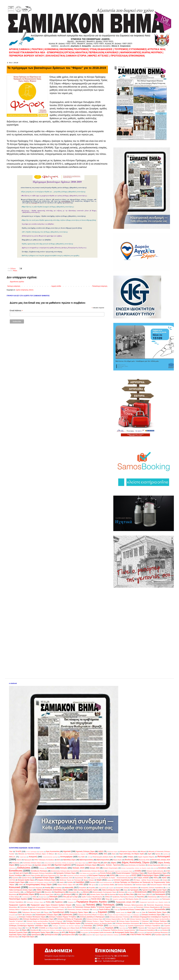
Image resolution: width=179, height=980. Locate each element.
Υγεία (130, 928)
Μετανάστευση (141, 892)
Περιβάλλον (59, 902)
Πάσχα (108, 899)
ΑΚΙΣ (105, 854)
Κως (167, 888)
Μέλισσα (86, 892)
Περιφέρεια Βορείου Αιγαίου (92, 902)
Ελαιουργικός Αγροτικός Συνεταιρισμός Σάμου (120, 871)
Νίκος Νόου (130, 894)
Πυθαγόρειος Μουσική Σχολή (31, 912)
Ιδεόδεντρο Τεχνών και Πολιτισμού (70, 880)
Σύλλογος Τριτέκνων (160, 921)
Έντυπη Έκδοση (106, 873)
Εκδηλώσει (12, 868)
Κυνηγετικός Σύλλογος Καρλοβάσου (127, 888)
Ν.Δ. (77, 894)
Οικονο (45, 897)
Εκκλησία (51, 868)
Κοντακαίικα (58, 888)
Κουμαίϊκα (92, 888)
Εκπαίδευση (16, 871)
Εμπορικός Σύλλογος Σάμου (66, 873)
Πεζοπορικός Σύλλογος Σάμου (35, 902)
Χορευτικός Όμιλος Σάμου (18, 935)
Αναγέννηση (23, 857)
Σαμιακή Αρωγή (120, 912)
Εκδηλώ (166, 865)
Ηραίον (164, 878)
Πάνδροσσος (164, 897)
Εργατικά (15, 878)
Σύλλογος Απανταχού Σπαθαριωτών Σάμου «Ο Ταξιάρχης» (123, 915)
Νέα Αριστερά (111, 894)
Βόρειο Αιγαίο (117, 860)
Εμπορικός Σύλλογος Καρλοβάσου (42, 873)
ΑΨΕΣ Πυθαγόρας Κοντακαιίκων (44, 860)
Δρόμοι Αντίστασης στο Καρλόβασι (135, 865)
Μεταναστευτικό (159, 892)
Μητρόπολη (13, 894)
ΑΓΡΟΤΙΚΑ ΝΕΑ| (156, 49)
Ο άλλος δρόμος (14, 897)
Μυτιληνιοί (67, 894)
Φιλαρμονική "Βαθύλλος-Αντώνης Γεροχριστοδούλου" (119, 930)
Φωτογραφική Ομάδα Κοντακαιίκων (101, 932)
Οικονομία (53, 897)
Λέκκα (126, 890)
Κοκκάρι (48, 888)
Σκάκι (144, 912)
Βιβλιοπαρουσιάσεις (86, 860)
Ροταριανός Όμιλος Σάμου (79, 912)
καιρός (62, 882)
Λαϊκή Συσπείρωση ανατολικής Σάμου (52, 890)
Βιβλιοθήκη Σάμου (70, 860)
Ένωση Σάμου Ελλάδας (33, 875)
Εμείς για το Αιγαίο (22, 873)
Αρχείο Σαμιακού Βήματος (146, 857)
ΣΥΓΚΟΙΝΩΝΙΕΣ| (138, 49)
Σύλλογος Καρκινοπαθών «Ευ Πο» (116, 919)
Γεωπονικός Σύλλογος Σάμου (32, 863)
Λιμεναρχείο (134, 890)
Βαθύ (58, 860)
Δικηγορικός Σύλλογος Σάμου (86, 865)
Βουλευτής (129, 860)
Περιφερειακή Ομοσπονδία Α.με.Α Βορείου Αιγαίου (154, 902)
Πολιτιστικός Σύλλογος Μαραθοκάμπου (148, 907)
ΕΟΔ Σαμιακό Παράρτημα (97, 875)
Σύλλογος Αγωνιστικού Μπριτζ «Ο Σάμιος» (91, 915)
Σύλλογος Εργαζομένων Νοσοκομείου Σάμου (38, 919)
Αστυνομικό (164, 856)
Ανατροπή (33, 857)
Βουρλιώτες (16, 863)
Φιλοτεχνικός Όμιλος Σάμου (41, 932)
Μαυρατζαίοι (73, 892)
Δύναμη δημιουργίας (154, 865)
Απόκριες (120, 857)
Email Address (16, 311)
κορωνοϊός (69, 887)
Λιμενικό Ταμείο (161, 890)
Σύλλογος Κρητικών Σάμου (138, 919)
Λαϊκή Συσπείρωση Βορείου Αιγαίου (86, 890)
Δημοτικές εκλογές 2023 (43, 865)
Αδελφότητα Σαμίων (112, 852)
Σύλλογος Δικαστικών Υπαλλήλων (120, 917)
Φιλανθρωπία (34, 930)
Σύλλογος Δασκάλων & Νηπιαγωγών (92, 917)
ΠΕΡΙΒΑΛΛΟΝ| (97, 52)
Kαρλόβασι (158, 935)
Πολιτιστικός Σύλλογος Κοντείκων (124, 907)
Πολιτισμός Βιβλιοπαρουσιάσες (134, 905)
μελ (80, 892)
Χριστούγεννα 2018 (51, 935)
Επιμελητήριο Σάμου (150, 875)
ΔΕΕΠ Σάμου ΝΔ (94, 863)
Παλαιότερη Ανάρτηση (100, 286)
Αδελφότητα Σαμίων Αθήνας (129, 851)
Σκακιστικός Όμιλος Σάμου (157, 912)
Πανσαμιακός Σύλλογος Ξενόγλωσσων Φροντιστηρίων (73, 899)
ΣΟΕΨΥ (20, 915)
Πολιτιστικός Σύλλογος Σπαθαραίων (79, 909)
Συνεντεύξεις (88, 926)
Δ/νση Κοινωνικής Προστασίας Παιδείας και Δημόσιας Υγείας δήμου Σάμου (65, 863)
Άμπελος (166, 854)
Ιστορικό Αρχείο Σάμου (17, 882)
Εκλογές (64, 868)
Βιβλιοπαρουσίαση (103, 860)
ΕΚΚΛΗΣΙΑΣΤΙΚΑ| (56, 56)
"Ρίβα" (11, 851)
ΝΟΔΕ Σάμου (142, 894)
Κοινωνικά (15, 887)
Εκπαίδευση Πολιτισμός (39, 871)
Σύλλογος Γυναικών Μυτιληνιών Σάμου (32, 917)
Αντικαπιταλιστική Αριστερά (50, 857)
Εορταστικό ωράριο (124, 876)
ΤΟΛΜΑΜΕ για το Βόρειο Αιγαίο (48, 928)
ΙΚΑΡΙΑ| (146, 52)
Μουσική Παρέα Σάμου (47, 894)
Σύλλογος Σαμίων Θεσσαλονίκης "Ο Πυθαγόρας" (134, 921)
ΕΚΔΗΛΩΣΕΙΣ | (106, 49)
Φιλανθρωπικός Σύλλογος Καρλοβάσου (52, 930)
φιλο (159, 930)
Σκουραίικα (12, 915)
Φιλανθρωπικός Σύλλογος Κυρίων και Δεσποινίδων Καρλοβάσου (83, 930)
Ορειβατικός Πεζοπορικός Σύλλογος (123, 897)
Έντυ (97, 873)
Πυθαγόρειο (13, 912)
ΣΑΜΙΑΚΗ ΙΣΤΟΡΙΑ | (77, 56)
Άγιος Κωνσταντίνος (53, 851)
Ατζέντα (19, 860)
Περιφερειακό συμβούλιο (18, 905)
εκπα (155, 868)
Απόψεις (130, 857)
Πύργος (46, 912)
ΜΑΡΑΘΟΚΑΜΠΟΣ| (131, 52)
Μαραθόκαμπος (60, 892)
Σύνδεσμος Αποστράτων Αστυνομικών (127, 923)
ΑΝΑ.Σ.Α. (12, 857)
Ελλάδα (138, 871)
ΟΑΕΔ (34, 897)
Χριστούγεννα (36, 935)
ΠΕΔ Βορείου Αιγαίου (132, 899)
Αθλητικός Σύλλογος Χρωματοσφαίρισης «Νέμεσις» (72, 854)
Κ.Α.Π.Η (54, 882)
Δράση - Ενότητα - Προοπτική (110, 865)
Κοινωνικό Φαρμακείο (36, 888)
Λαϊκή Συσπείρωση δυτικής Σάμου (21, 890)
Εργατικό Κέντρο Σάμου (45, 878)
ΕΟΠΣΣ (112, 875)
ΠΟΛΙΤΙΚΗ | (38, 49)
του (97, 928)
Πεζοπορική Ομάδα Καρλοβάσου (150, 899)
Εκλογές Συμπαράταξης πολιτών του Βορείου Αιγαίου (136, 868)
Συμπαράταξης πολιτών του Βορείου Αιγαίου (98, 923)
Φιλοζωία (165, 930)
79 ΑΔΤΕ (18, 851)
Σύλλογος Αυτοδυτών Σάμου (151, 915)
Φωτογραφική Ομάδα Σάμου (124, 932)
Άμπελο (158, 854)
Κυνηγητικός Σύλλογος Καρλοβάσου (152, 888)
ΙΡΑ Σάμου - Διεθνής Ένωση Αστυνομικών (147, 880)
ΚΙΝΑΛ (21, 885)
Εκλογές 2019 (78, 868)
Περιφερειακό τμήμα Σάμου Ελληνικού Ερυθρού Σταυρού (51, 905)
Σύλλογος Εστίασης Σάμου (94, 919)
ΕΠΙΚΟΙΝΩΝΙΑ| (137, 56)
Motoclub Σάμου (14, 937)
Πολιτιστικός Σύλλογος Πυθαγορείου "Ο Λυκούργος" (48, 909)
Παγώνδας (140, 897)
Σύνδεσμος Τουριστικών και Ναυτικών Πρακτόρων (67, 926)
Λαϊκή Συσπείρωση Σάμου (111, 890)
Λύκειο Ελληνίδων (15, 892)
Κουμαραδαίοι (102, 888)
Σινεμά (138, 912)
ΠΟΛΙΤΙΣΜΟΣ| (82, 49)
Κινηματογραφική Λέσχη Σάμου (39, 884)
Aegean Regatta (99, 935)
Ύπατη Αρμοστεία (153, 928)
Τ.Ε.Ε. (27, 928)
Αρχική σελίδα (56, 286)
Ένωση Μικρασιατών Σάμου (157, 873)
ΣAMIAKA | (25, 49)
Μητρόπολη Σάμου (26, 894)
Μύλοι (59, 894)
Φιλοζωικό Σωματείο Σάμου (18, 932)
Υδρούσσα (141, 928)
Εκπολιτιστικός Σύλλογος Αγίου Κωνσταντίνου (65, 871)
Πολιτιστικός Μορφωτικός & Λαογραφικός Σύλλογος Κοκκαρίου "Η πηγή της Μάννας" (46, 907)
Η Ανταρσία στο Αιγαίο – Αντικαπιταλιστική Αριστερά (117, 878)
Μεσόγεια (122, 892)
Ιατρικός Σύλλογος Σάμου (47, 880)
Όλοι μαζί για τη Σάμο (70, 897)
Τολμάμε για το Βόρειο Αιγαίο (70, 928)
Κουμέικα (111, 888)
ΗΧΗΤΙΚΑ (12, 880)
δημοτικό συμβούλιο (63, 865)
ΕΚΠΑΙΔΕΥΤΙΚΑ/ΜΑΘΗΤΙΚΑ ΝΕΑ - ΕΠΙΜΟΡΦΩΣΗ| (37, 52)
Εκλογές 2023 (95, 868)
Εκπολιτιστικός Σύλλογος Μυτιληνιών (93, 871)
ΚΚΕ (81, 884)
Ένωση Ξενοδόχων (16, 875)
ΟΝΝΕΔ (107, 897)
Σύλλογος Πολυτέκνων (74, 921)
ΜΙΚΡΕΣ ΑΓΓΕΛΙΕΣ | (99, 56)
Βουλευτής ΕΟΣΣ (144, 860)
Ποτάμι (116, 910)
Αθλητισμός (93, 854)
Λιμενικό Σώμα (147, 890)
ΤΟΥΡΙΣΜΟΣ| (122, 49)
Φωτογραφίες (85, 933)
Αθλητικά (143, 851)
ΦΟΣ (63, 932)
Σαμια (94, 912)
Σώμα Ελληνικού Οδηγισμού (117, 926)
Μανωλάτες (48, 892)
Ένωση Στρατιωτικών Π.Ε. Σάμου (53, 875)
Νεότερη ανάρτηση (14, 286)
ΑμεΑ (150, 854)
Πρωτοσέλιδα (160, 909)
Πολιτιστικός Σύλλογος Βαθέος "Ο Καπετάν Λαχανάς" (93, 907)
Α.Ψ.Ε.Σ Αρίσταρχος (31, 852)
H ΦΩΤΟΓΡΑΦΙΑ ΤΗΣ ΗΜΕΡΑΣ (141, 935)
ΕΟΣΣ (134, 875)
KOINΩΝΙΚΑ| (52, 49)
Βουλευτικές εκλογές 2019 (161, 860)
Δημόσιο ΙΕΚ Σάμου (26, 865)
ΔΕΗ (106, 863)
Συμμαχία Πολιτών (41, 923)
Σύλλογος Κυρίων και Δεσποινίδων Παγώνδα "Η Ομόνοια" (45, 921)
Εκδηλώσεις (24, 868)
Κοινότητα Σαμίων (141, 885)
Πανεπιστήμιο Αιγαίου (18, 899)
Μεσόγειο (130, 892)
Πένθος (48, 902)
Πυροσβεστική (58, 912)
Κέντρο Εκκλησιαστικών (106, 882)
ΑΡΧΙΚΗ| (14, 49)
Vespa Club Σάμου (28, 937)
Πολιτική (90, 905)
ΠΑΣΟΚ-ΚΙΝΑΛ (96, 899)
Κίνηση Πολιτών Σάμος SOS (67, 885)
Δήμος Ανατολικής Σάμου (136, 862)
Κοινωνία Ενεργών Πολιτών (159, 885)
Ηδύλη (156, 878)
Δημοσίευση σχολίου (17, 282)
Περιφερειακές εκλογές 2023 (126, 902)
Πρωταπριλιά (148, 910)
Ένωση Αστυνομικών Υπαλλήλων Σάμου (130, 873)
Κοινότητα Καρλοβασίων (125, 885)
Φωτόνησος (141, 933)
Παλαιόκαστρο (152, 897)
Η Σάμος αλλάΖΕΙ (143, 878)
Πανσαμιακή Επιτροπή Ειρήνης (43, 899)
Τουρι (101, 928)
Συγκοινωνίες (67, 915)
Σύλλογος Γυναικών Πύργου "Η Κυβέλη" (63, 917)
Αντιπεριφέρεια (66, 857)
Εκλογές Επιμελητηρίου (110, 868)
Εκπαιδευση (163, 868)
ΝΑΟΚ (84, 894)
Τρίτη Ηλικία (122, 928)
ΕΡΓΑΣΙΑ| (70, 52)
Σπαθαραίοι (28, 915)
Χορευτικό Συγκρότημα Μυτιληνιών (157, 932)
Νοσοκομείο (160, 894)
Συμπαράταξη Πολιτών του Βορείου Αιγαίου (66, 923)
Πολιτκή (94, 910)
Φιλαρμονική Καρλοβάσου (147, 930)
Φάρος (15, 271)
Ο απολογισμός (26, 897)
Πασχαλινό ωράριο (118, 899)
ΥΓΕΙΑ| (93, 49)
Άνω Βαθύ (81, 857)
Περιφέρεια (71, 902)
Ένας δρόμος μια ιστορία (86, 873)
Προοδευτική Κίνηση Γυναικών (130, 909)
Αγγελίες (41, 852)
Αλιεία (114, 854)
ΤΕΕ (33, 928)
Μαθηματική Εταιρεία (34, 892)
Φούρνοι (72, 932)
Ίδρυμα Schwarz (89, 880)
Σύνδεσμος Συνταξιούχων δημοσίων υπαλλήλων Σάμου (29, 926)
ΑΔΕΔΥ (101, 851)
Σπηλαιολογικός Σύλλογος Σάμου (47, 915)
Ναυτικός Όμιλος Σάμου (97, 894)
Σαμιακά (102, 912)
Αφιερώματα (28, 860)
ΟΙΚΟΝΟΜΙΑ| (66, 49)
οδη (40, 897)
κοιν (100, 885)
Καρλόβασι (80, 882)
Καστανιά (93, 882)
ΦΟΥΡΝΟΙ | (157, 52)
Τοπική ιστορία (87, 928)
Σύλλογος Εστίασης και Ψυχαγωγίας (70, 919)
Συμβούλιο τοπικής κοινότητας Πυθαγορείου (21, 923)
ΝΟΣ (151, 894)
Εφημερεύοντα (94, 878)
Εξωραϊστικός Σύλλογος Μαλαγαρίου (76, 876)
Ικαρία (99, 880)
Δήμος (114, 863)
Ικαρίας (109, 880)
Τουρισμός (109, 928)
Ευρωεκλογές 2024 (81, 878)
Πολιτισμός (109, 905)
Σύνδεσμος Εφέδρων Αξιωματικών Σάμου (155, 923)
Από (89, 857)
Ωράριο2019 (89, 935)
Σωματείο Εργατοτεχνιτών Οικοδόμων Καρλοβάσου (144, 926)
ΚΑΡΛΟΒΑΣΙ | (113, 52)
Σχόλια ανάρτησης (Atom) (25, 290)
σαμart (129, 912)
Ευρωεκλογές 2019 (66, 878)
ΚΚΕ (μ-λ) (92, 885)
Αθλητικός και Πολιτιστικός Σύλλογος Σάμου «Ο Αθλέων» (36, 854)
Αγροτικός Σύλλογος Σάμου (85, 851)
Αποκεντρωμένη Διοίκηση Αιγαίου (103, 857)
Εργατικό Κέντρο (27, 878)
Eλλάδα (123, 935)
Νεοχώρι (121, 894)
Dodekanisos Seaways (112, 935)
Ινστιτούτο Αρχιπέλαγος (122, 880)
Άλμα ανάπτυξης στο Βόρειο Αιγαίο (132, 854)
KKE (167, 935)
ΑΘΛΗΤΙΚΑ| (82, 52)
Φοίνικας (57, 932)
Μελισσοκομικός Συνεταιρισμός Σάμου (105, 892)
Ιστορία (165, 880)
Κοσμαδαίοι (83, 888)
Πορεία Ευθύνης (105, 909)
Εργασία (167, 875)
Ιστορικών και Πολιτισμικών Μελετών (39, 882)
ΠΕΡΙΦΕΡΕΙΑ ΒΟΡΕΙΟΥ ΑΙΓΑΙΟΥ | (27, 56)
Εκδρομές (42, 868)
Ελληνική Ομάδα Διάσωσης (155, 871)
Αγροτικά (67, 851)
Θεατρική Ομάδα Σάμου (26, 880)
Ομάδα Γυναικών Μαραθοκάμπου (92, 897)
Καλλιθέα (70, 882)
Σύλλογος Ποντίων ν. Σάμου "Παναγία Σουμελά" (101, 921)
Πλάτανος (79, 905)
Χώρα (80, 935)
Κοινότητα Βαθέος (109, 885)
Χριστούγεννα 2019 (68, 935)
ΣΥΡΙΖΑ (100, 925)
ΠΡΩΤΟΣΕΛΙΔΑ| (120, 56)
